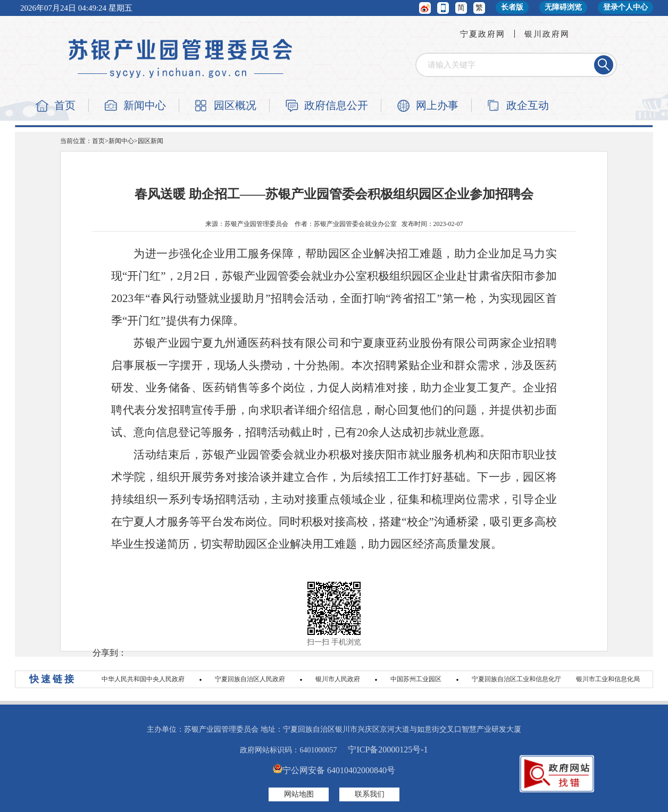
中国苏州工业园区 (416, 679)
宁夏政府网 (483, 34)
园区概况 (235, 105)
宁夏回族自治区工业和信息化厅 (516, 679)
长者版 (512, 7)
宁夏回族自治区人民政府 (250, 679)
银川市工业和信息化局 (608, 679)
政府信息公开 (336, 105)
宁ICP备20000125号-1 (388, 750)
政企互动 (528, 105)
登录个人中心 (625, 7)
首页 (65, 105)
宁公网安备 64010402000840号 (334, 770)
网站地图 (299, 794)
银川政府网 (547, 34)
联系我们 (370, 794)
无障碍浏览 (563, 7)
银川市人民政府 (338, 679)
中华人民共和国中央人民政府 (143, 679)
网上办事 (437, 105)
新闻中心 (145, 105)
